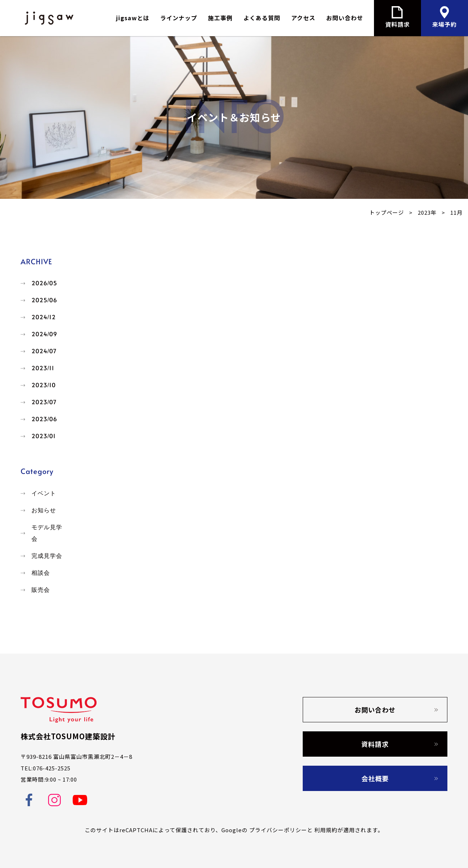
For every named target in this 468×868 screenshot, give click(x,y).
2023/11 (43, 368)
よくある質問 (262, 18)
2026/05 (44, 283)
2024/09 (44, 334)
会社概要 (375, 778)
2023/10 (44, 385)
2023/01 (44, 436)
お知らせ (44, 510)
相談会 (41, 573)
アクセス (303, 18)
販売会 (41, 590)
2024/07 (44, 351)
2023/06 (44, 419)
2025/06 (44, 300)
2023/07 (44, 402)
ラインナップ (179, 18)
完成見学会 (47, 556)
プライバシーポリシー (278, 830)
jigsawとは (133, 18)
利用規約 (326, 830)
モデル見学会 (47, 533)
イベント (44, 493)
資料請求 (375, 744)
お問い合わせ (345, 18)
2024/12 (44, 317)
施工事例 (220, 18)
